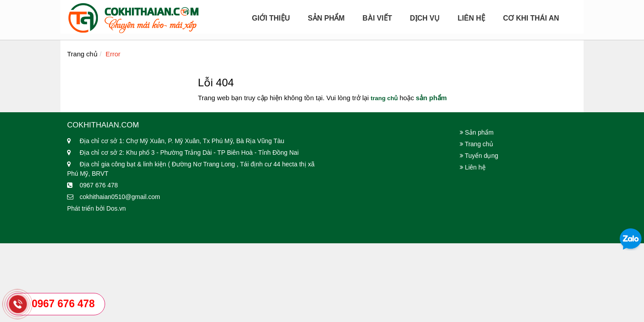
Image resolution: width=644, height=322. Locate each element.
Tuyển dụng (479, 156)
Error (113, 54)
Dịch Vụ (425, 18)
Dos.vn (116, 208)
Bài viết (377, 18)
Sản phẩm (477, 132)
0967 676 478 (63, 304)
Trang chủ (82, 54)
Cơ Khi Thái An (531, 18)
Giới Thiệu (271, 18)
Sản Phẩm (326, 18)
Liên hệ (471, 18)
